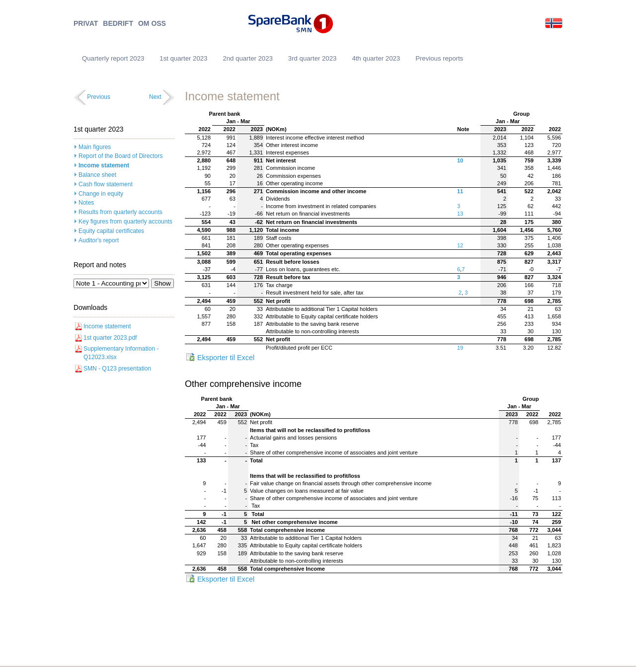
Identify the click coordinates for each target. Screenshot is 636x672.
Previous (99, 97)
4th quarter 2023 (376, 58)
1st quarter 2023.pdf (110, 338)
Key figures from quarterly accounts (125, 222)
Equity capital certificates (111, 231)
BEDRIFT (118, 24)
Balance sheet (97, 175)
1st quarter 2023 (183, 58)
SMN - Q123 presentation (117, 369)
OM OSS (152, 24)
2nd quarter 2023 (247, 58)
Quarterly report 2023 (113, 58)
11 (460, 191)
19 (460, 348)
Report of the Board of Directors (120, 156)
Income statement (104, 165)
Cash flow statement (106, 184)
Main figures (95, 147)
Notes (86, 203)
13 (460, 214)
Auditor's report (99, 240)
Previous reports (439, 58)
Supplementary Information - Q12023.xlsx (121, 353)
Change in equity (101, 194)
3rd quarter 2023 (313, 58)
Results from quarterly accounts (120, 212)
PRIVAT (86, 24)
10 (460, 160)
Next (155, 97)
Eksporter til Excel (226, 358)
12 (460, 245)
